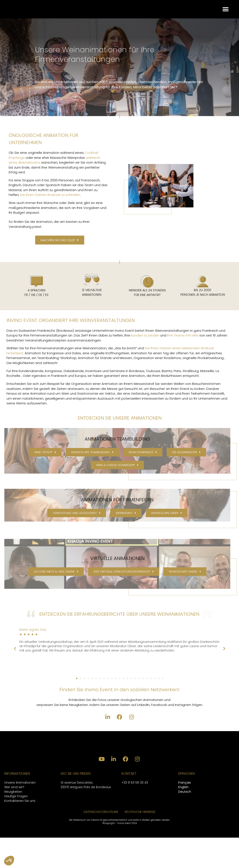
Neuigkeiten (13, 822)
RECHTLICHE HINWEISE (140, 842)
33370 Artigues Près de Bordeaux (86, 817)
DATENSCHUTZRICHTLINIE (101, 842)
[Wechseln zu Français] (185, 813)
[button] (225, 14)
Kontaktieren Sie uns (20, 831)
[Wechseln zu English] (185, 818)
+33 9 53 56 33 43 (135, 813)
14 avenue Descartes (77, 813)
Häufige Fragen (16, 827)
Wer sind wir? (14, 817)
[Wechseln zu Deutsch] (185, 822)
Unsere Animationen (20, 813)
